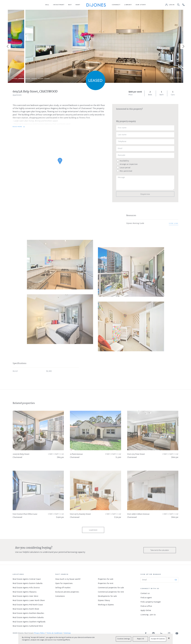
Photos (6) (177, 78)
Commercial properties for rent (111, 592)
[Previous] (8, 46)
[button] (47, 5)
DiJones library (104, 601)
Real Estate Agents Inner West (25, 596)
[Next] (183, 46)
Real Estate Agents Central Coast (27, 579)
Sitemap (67, 633)
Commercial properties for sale (111, 588)
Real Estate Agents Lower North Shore (29, 601)
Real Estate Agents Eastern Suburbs (28, 584)
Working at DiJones (106, 605)
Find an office (146, 606)
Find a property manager (151, 602)
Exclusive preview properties (67, 592)
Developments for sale (107, 596)
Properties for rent (106, 584)
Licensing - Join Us (148, 615)
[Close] (169, 638)
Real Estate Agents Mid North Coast (28, 605)
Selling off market (63, 588)
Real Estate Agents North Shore (26, 609)
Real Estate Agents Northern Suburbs (28, 618)
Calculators (60, 596)
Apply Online (146, 611)
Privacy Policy (39, 633)
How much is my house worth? (68, 579)
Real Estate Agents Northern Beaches (28, 613)
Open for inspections (64, 584)
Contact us (145, 594)
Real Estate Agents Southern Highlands (29, 622)
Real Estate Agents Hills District (26, 588)
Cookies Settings (124, 639)
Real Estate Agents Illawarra (25, 592)
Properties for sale (106, 579)
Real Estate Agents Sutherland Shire (28, 626)
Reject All (140, 639)
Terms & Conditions (54, 633)
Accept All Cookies (158, 639)
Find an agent (146, 598)
